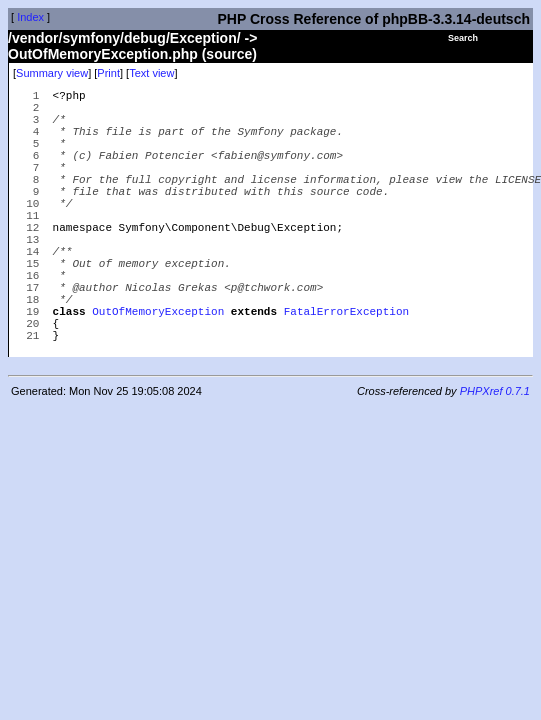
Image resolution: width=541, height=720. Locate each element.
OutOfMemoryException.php (103, 54)
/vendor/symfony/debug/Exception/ (124, 38)
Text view (151, 73)
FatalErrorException (346, 367)
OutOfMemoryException (158, 367)
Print (108, 73)
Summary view (52, 73)
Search (463, 38)
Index (30, 17)
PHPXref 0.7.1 (495, 454)
